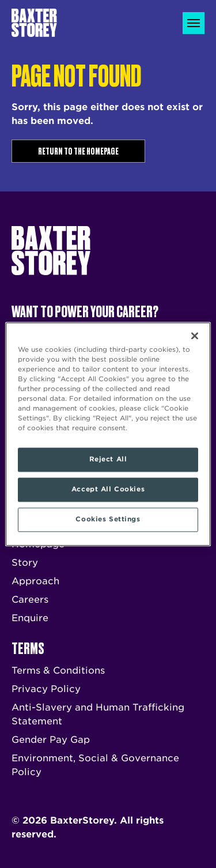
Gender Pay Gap (51, 740)
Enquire (30, 618)
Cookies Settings (108, 519)
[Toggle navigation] (194, 23)
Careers (30, 600)
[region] (108, 434)
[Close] (195, 336)
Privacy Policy (46, 689)
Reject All (108, 459)
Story (25, 563)
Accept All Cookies (108, 489)
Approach (35, 581)
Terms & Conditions (58, 670)
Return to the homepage (78, 151)
